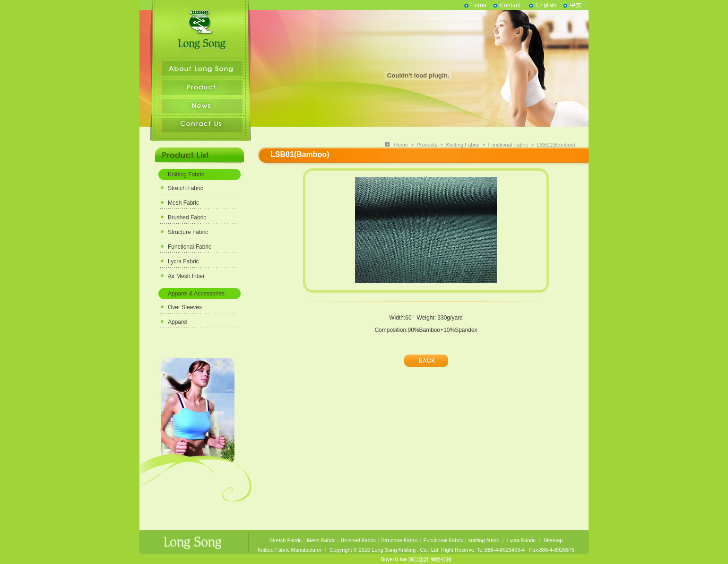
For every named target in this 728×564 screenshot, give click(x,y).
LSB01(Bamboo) (556, 145)
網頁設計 (419, 559)
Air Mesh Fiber (186, 276)
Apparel (178, 322)
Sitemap (553, 540)
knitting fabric (484, 540)
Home (401, 145)
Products (427, 145)
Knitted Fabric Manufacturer (290, 550)
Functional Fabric (190, 247)
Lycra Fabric (183, 261)
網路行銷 (441, 559)
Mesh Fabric (183, 203)
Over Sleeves (185, 307)
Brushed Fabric (187, 217)
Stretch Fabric (186, 188)
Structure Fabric (188, 232)
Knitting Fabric (186, 174)
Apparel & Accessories (196, 294)
